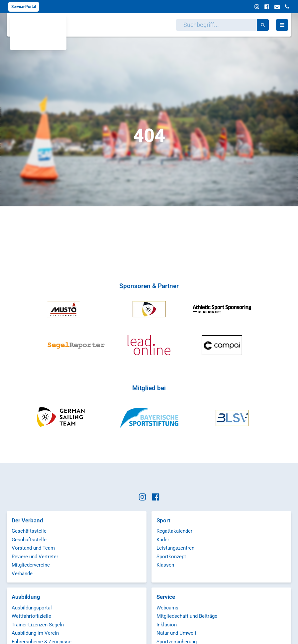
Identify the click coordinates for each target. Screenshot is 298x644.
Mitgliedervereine (31, 565)
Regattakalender (174, 531)
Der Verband (27, 520)
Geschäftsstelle (29, 531)
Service (166, 597)
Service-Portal (24, 7)
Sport (163, 520)
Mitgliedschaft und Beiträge (187, 616)
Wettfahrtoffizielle (31, 616)
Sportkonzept (171, 557)
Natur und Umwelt (176, 633)
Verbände (22, 574)
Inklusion (167, 625)
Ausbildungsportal (32, 608)
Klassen (165, 565)
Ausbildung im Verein (35, 633)
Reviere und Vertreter (35, 557)
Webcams (167, 608)
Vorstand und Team (33, 548)
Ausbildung (26, 597)
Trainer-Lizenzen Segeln (38, 625)
